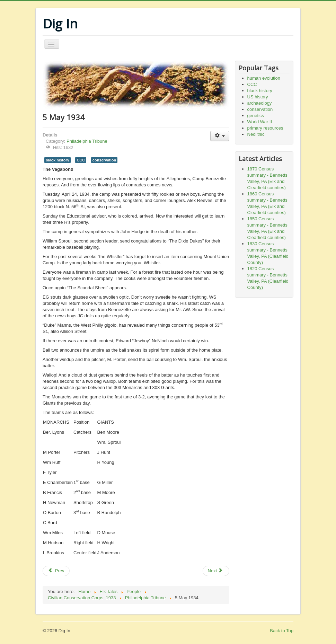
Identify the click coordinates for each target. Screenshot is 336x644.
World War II (260, 122)
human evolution (264, 78)
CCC (81, 160)
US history (258, 97)
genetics (256, 116)
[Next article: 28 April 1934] (216, 571)
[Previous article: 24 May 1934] (56, 571)
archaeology (260, 103)
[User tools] (220, 136)
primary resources (265, 128)
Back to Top (282, 631)
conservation (104, 160)
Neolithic (256, 134)
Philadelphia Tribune (87, 141)
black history (58, 160)
